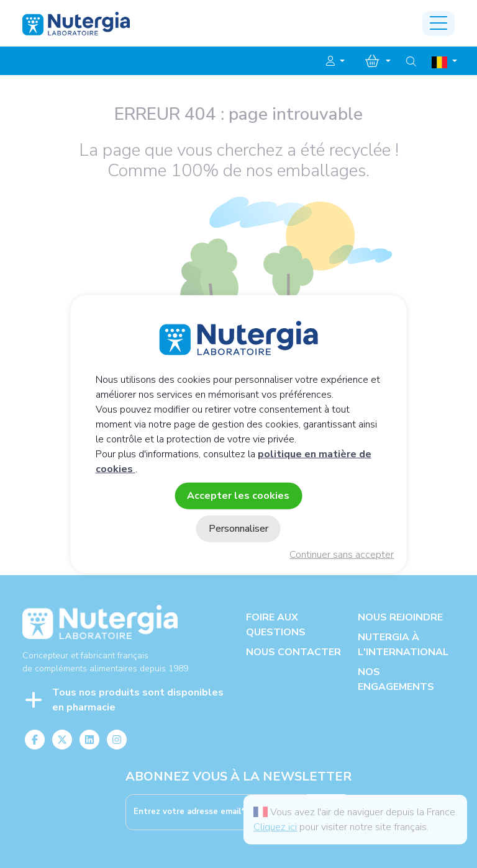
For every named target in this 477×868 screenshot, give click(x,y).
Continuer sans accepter (342, 555)
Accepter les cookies (238, 495)
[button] (335, 61)
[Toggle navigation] (438, 24)
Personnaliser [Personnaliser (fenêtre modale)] (238, 529)
